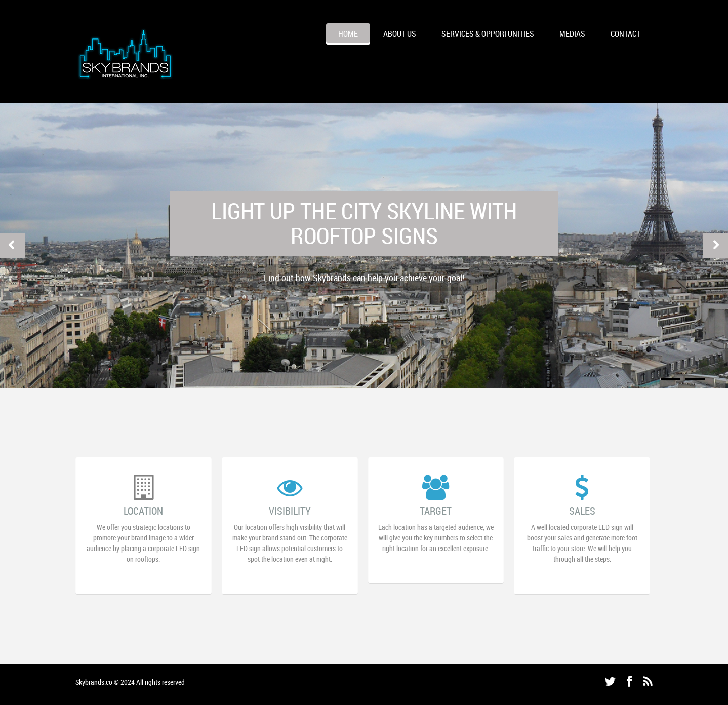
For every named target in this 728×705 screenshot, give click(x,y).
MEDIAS (572, 34)
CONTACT (625, 34)
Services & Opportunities (488, 34)
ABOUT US (400, 34)
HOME (348, 34)
